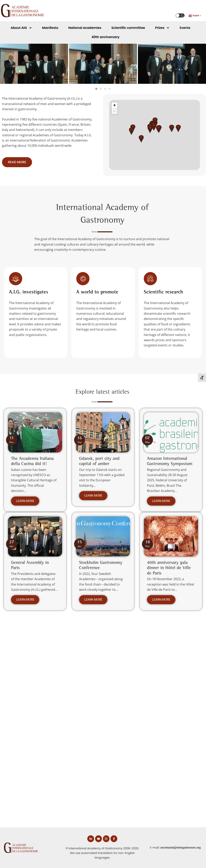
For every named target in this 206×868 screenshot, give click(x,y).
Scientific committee (128, 28)
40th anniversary (106, 37)
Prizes (162, 28)
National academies (85, 28)
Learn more (25, 503)
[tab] (96, 89)
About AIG (21, 28)
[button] (180, 15)
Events (185, 28)
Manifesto (50, 28)
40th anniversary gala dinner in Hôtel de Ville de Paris (169, 570)
